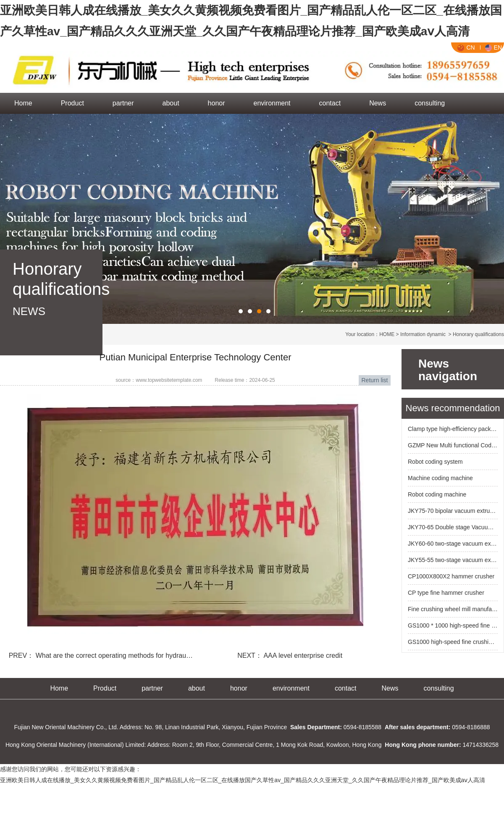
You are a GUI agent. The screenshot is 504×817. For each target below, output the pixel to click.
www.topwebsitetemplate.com (169, 380)
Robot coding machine (437, 494)
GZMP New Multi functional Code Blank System (453, 445)
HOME (387, 334)
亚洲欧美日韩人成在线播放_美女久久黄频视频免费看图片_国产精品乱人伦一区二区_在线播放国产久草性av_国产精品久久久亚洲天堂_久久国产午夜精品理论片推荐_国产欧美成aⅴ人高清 (243, 780)
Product (72, 103)
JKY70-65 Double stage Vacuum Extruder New (453, 527)
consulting (430, 103)
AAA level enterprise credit (302, 655)
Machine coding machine (440, 478)
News (378, 103)
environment (272, 103)
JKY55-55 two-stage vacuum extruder (453, 560)
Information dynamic (423, 334)
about (171, 103)
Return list (374, 380)
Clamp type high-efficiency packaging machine (453, 429)
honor (217, 103)
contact (330, 103)
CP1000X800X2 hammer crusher (451, 576)
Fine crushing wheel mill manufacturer (453, 609)
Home (23, 103)
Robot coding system (435, 462)
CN (466, 47)
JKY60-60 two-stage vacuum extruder (453, 544)
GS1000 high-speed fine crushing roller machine (453, 642)
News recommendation (453, 408)
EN (493, 47)
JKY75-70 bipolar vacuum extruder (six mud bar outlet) (453, 511)
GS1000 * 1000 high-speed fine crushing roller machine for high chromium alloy (453, 625)
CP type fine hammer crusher (446, 593)
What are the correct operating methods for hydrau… (113, 655)
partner (123, 103)
